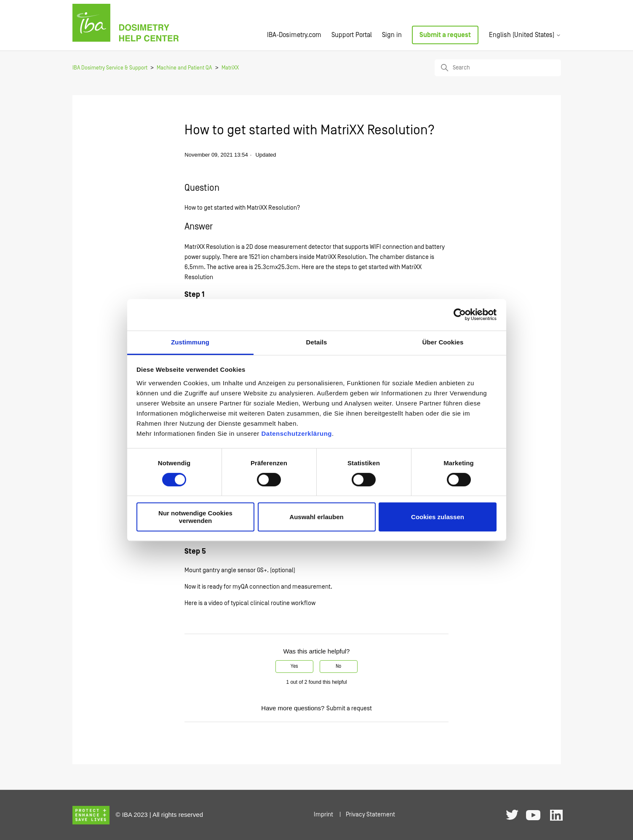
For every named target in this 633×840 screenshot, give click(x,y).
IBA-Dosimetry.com (294, 35)
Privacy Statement (370, 815)
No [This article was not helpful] (338, 666)
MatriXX (230, 68)
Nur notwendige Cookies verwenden (195, 517)
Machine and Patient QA (184, 68)
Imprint (323, 815)
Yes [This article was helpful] (294, 666)
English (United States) (525, 35)
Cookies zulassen (438, 517)
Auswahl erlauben (316, 517)
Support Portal (352, 35)
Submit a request (445, 35)
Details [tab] (317, 342)
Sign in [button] (392, 35)
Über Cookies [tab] (443, 342)
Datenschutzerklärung (296, 433)
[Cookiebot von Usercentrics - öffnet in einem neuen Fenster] (460, 315)
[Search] (498, 68)
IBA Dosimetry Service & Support (110, 68)
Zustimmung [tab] (190, 342)
